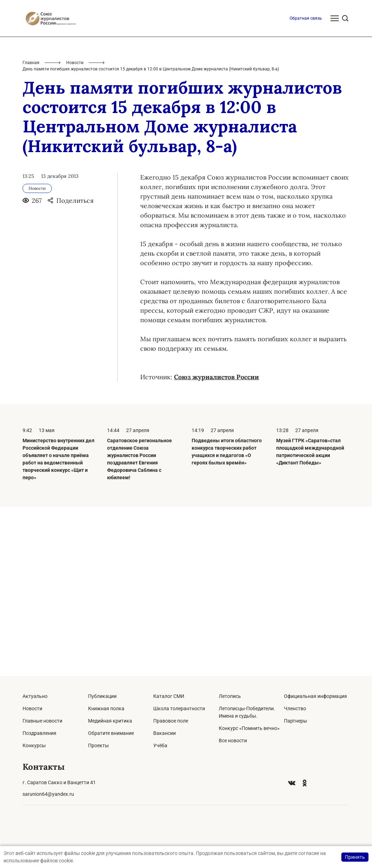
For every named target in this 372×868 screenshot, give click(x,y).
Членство (295, 708)
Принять (355, 857)
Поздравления (39, 733)
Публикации (102, 696)
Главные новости (42, 721)
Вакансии (165, 733)
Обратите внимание (111, 733)
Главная (31, 232)
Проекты (98, 745)
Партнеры (296, 721)
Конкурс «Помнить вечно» (249, 728)
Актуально (35, 696)
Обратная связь (306, 187)
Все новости (233, 741)
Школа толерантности (179, 708)
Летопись (230, 696)
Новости (75, 232)
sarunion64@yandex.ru (48, 794)
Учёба (160, 745)
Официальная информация (315, 696)
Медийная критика (110, 721)
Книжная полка (106, 708)
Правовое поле (171, 721)
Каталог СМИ (169, 696)
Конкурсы (34, 745)
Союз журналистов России (216, 546)
